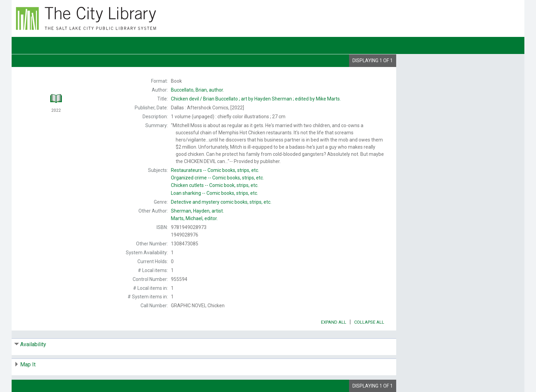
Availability (33, 344)
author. (197, 90)
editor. (194, 218)
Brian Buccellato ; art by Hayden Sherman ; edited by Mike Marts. (256, 99)
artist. (197, 211)
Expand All (334, 322)
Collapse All (369, 322)
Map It (28, 364)
